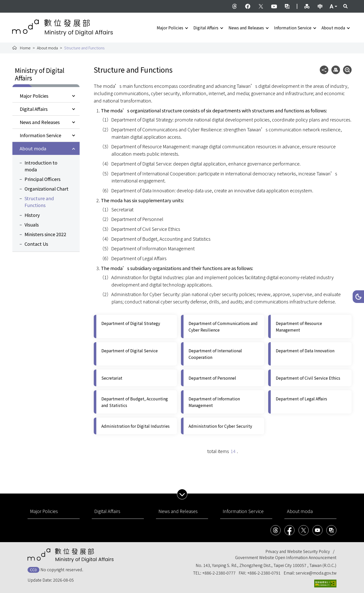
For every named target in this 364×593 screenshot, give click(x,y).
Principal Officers (42, 179)
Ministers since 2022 (45, 234)
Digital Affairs (206, 28)
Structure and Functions (39, 202)
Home (25, 48)
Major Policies (170, 28)
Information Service (293, 28)
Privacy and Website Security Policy (298, 551)
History (32, 215)
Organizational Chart (47, 189)
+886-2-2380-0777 (219, 573)
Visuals (32, 224)
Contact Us (36, 244)
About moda (333, 28)
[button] (358, 297)
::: (16, 3)
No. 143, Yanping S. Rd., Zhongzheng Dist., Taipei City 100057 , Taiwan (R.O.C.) (266, 565)
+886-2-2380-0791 (264, 573)
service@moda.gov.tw (316, 573)
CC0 (33, 570)
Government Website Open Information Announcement (286, 557)
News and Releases (246, 28)
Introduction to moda (41, 166)
